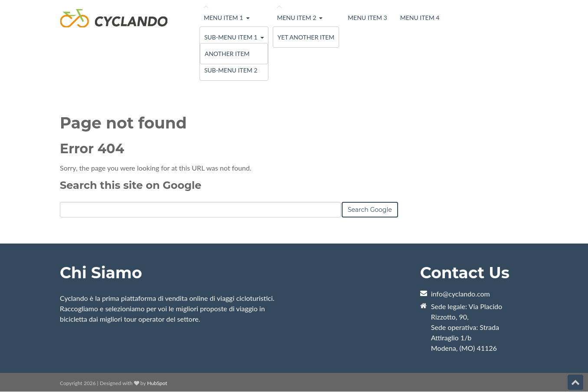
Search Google (370, 210)
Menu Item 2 (297, 18)
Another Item (227, 54)
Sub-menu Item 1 (231, 37)
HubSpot (157, 383)
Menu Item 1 (224, 18)
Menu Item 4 (420, 18)
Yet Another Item (306, 37)
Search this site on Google (131, 185)
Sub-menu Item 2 (231, 70)
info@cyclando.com (461, 294)
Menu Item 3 (367, 18)
